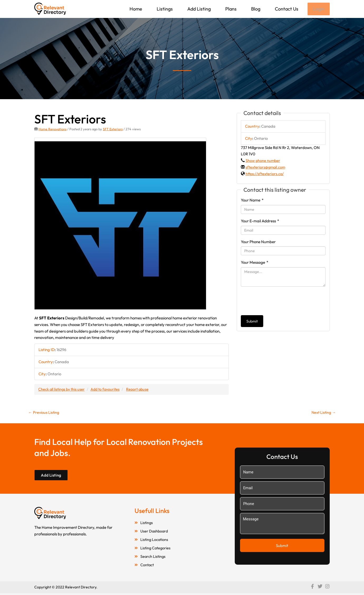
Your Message (255, 263)
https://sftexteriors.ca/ (265, 174)
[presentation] (281, 301)
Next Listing (323, 413)
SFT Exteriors (113, 129)
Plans (230, 9)
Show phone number (263, 161)
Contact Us (286, 9)
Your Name (252, 201)
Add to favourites (107, 390)
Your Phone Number (258, 242)
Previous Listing (44, 413)
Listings (164, 9)
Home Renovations (53, 129)
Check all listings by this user (62, 390)
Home (135, 9)
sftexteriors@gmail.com (266, 168)
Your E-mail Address (260, 221)
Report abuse (141, 390)
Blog (255, 9)
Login (318, 9)
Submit (252, 322)
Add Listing (198, 9)
